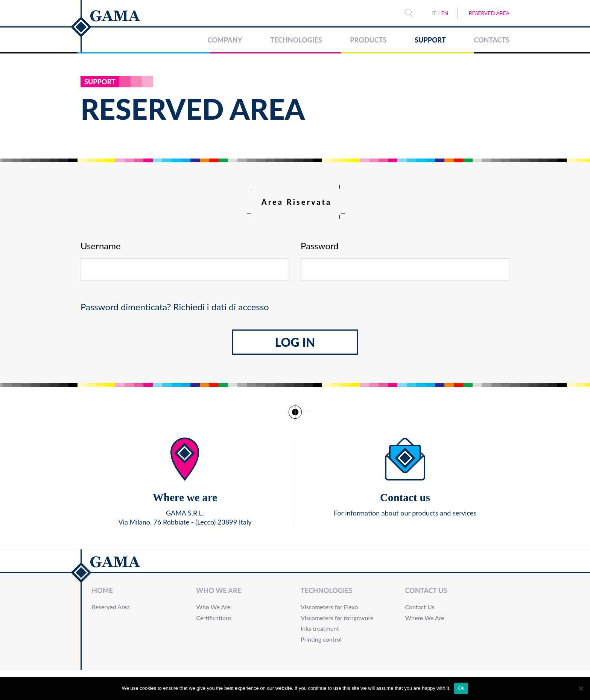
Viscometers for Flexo (329, 607)
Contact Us (426, 590)
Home (102, 590)
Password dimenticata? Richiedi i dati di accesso (175, 307)
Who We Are (219, 590)
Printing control (321, 639)
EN (445, 13)
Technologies (296, 40)
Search (409, 13)
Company (225, 40)
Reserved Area (489, 13)
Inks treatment (320, 628)
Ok (461, 688)
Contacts (492, 40)
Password (320, 246)
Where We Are (425, 618)
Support (430, 40)
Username (101, 246)
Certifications (214, 618)
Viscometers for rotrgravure (337, 618)
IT (434, 13)
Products (368, 40)
